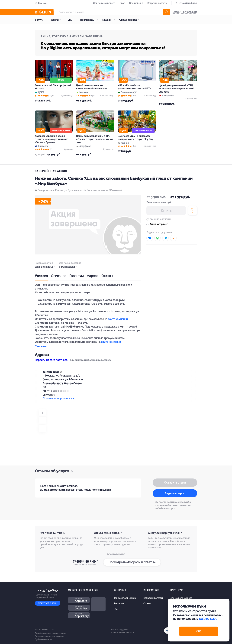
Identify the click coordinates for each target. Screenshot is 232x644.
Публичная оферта (43, 639)
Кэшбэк (109, 20)
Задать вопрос (175, 493)
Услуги (42, 20)
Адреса (93, 276)
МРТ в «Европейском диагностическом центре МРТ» (134, 87)
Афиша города (130, 20)
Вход (176, 12)
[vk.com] (167, 631)
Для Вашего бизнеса (104, 3)
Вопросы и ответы (157, 3)
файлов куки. (208, 619)
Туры (72, 20)
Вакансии (119, 604)
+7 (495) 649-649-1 (85, 561)
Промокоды (90, 20)
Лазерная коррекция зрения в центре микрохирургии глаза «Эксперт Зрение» (52, 139)
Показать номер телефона (58, 398)
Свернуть (41, 346)
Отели (57, 20)
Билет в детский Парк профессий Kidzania (53, 87)
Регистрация (189, 12)
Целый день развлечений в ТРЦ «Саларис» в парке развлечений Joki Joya (177, 89)
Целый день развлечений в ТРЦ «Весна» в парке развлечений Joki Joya (95, 139)
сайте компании (118, 319)
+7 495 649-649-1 (188, 3)
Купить (166, 211)
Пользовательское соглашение (49, 636)
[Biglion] (44, 12)
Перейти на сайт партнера (51, 360)
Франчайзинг (136, 3)
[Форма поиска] (113, 12)
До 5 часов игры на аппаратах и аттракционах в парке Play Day (135, 138)
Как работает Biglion (125, 598)
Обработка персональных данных (50, 633)
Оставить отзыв (175, 483)
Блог (122, 3)
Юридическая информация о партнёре (91, 360)
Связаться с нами (48, 603)
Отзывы (107, 276)
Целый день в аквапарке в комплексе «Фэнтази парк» (92, 87)
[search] (166, 12)
